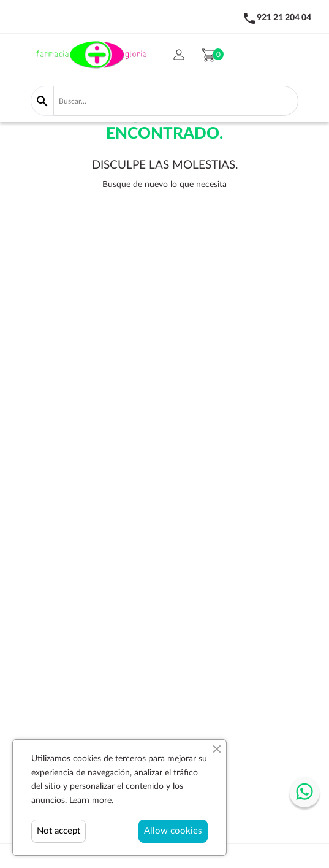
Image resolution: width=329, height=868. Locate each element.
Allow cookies (173, 831)
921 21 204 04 (284, 18)
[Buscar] (176, 101)
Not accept (59, 831)
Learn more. (91, 801)
